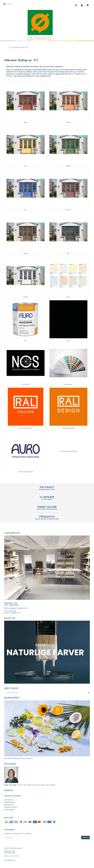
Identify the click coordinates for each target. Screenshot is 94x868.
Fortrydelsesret (10, 860)
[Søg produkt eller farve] (89, 693)
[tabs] (76, 5)
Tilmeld (85, 837)
